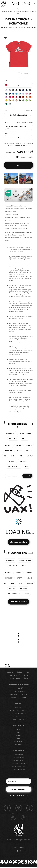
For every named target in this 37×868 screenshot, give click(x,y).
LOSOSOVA (30, 94)
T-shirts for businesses (19, 763)
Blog (26, 678)
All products (20, 9)
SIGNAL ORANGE (30, 97)
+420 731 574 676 (21, 694)
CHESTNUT (20, 100)
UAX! (15, 840)
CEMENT (10, 90)
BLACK (20, 90)
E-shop (19, 672)
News (28, 672)
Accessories (18, 741)
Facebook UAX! (7, 808)
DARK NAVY (27, 90)
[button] (31, 180)
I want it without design (25, 122)
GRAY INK (30, 90)
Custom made (15, 678)
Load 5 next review (18, 602)
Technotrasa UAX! (24, 817)
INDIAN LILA (10, 97)
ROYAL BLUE (10, 94)
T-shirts (28, 9)
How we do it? (14, 675)
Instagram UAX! (19, 808)
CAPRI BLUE (13, 94)
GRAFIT (16, 90)
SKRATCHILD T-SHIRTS (7, 11)
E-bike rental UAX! (18, 769)
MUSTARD (10, 100)
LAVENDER (23, 94)
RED (18, 14)
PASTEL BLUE (20, 94)
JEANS (23, 90)
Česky (15, 848)
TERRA (23, 97)
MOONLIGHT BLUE (6, 94)
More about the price (25, 157)
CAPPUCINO (16, 100)
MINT (10, 104)
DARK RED (20, 97)
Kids (19, 738)
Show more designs (19, 542)
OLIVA (23, 100)
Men (18, 732)
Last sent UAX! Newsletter (19, 795)
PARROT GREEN (30, 100)
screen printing (13, 325)
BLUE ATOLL (16, 94)
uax (6, 9)
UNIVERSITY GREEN (6, 104)
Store (26, 675)
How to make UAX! (19, 757)
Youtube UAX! (13, 817)
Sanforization (13, 276)
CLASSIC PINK (6, 97)
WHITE (6, 90)
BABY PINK (27, 94)
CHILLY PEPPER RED (16, 97)
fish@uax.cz (21, 691)
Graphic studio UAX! (18, 766)
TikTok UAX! (30, 808)
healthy (16, 309)
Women (19, 735)
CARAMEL (13, 100)
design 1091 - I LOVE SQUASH (25, 11)
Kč (17, 851)
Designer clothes (19, 754)
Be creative (18, 744)
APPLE (27, 100)
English (22, 848)
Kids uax (12, 9)
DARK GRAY (13, 90)
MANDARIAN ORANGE (27, 97)
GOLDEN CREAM (6, 100)
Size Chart (29, 111)
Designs (10, 672)
